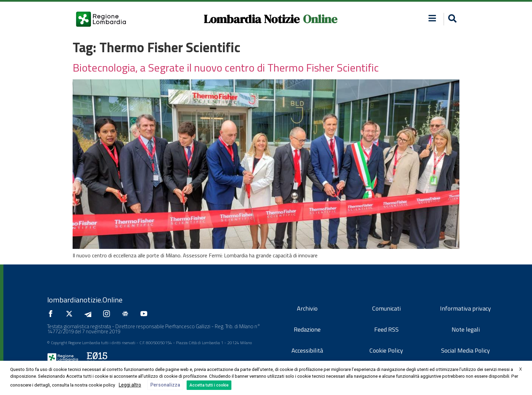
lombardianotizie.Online (85, 300)
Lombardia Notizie (252, 19)
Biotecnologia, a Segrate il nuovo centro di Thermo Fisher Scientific (226, 67)
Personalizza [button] (165, 385)
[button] (451, 19)
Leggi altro (130, 385)
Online (320, 19)
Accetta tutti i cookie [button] (209, 385)
